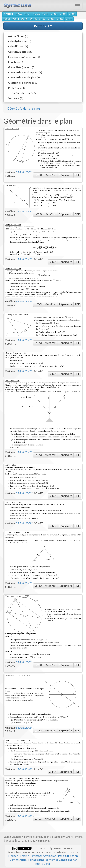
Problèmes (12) (17, 88)
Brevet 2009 (43, 26)
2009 (60, 19)
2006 (33, 19)
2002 (72, 14)
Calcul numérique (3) (21, 52)
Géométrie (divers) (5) (22, 67)
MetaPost (51, 175)
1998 (36, 14)
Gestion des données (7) (23, 83)
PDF (77, 175)
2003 (7, 19)
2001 (63, 14)
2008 (51, 19)
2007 (42, 19)
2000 (54, 14)
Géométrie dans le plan (23, 108)
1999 (45, 14)
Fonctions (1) (16, 62)
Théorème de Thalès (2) (23, 93)
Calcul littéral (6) (18, 46)
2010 (69, 19)
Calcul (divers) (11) (20, 41)
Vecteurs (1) (16, 98)
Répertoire (66, 175)
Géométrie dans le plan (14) (25, 77)
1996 (19, 14)
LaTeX (38, 175)
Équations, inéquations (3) (24, 57)
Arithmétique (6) (18, 36)
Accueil (8, 14)
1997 (27, 14)
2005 (24, 19)
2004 (16, 19)
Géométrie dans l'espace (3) (25, 72)
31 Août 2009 (24, 172)
